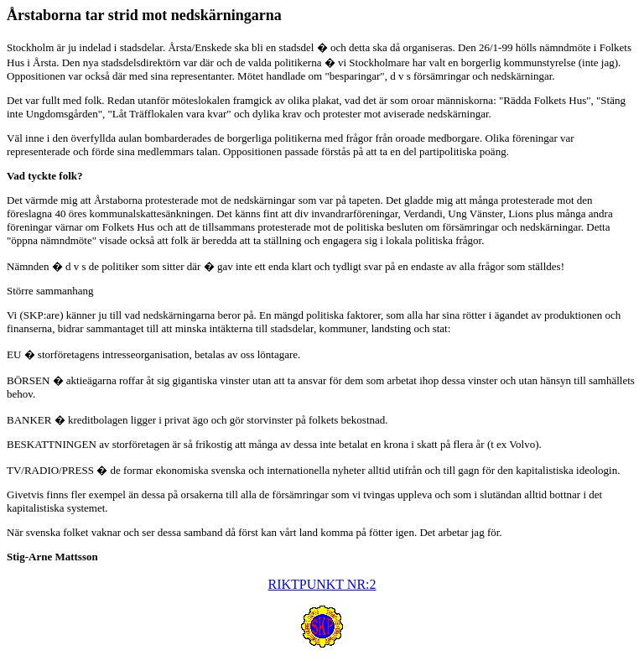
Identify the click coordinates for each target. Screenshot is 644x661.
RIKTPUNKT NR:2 (322, 584)
